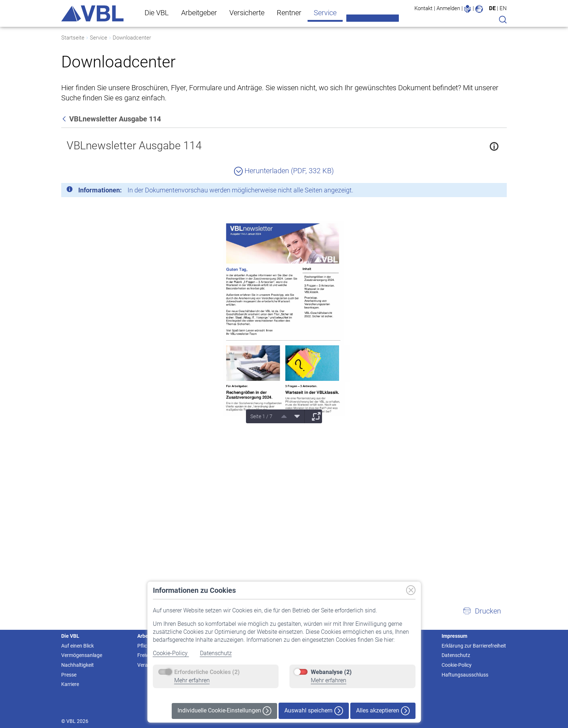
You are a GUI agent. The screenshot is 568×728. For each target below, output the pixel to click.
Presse (69, 675)
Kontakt (423, 8)
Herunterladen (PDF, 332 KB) (284, 171)
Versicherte (247, 13)
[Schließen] (481, 191)
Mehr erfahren (192, 680)
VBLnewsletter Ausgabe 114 (134, 145)
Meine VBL (373, 18)
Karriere (70, 684)
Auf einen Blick (78, 646)
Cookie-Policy (171, 653)
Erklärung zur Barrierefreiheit (474, 646)
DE (492, 8)
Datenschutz (216, 653)
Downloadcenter (132, 38)
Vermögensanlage (82, 655)
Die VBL (157, 13)
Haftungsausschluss (465, 675)
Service (325, 13)
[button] (482, 611)
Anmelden (448, 8)
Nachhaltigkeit (78, 665)
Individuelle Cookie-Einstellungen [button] (224, 711)
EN (503, 8)
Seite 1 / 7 (261, 416)
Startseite (73, 38)
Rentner (289, 13)
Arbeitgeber (199, 13)
